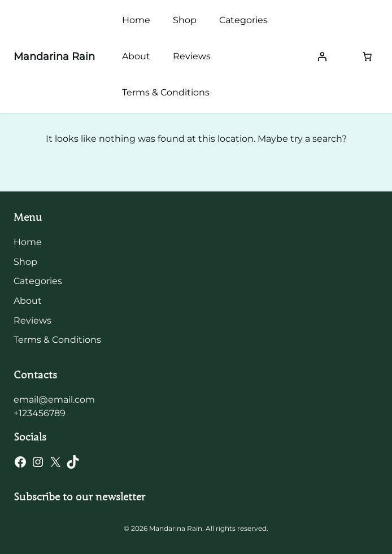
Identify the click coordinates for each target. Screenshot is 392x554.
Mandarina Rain (54, 56)
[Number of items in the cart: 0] (367, 56)
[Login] (322, 56)
